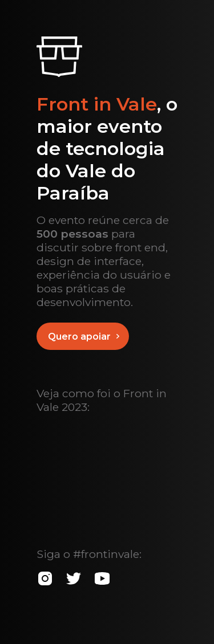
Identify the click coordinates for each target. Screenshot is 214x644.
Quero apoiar (86, 336)
